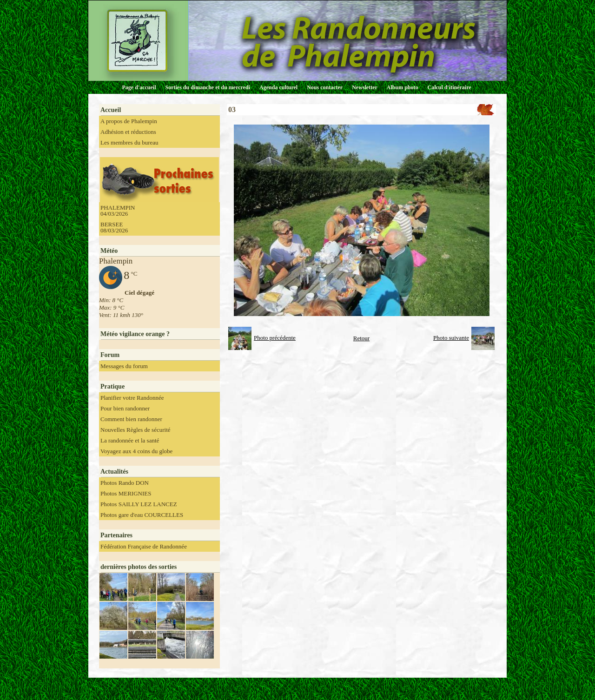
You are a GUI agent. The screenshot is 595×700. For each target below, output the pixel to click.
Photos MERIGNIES (126, 493)
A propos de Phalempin (129, 121)
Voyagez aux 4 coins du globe (136, 451)
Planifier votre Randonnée (132, 398)
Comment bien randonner (131, 419)
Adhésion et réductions (128, 132)
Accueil (111, 110)
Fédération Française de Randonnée (144, 546)
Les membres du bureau (129, 142)
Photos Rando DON (125, 483)
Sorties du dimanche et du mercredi (208, 87)
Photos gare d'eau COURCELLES (142, 515)
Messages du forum (124, 366)
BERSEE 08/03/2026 (114, 227)
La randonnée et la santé (130, 440)
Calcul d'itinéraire (449, 87)
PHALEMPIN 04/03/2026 (118, 211)
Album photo (403, 87)
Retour (361, 338)
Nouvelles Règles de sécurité (136, 430)
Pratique (112, 386)
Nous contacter (325, 87)
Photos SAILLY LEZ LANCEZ (139, 504)
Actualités (114, 472)
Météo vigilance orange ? (135, 334)
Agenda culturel (278, 87)
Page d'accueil (139, 87)
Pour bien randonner (125, 408)
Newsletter (365, 87)
